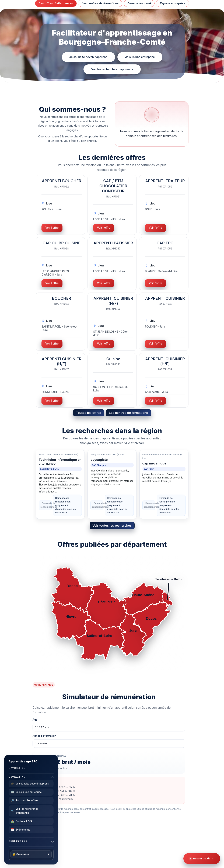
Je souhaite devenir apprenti (88, 57)
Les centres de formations (100, 3)
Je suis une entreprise (140, 57)
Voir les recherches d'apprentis (112, 69)
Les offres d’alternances (56, 3)
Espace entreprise (172, 3)
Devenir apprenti (139, 3)
